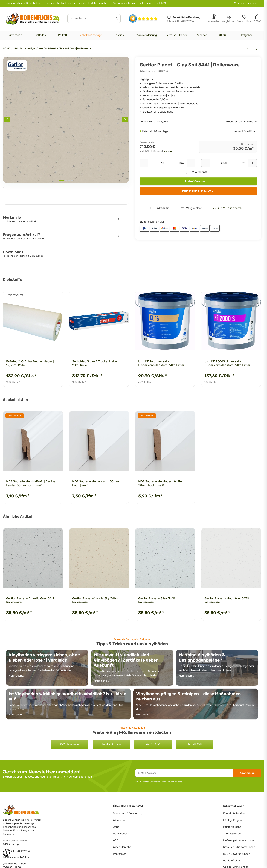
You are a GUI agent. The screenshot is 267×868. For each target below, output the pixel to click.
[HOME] (33, 18)
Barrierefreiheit (232, 861)
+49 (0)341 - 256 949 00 (17, 851)
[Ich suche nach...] (90, 19)
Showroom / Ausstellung (128, 813)
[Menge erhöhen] (191, 163)
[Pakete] (163, 163)
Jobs (116, 827)
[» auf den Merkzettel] (229, 208)
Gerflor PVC (153, 744)
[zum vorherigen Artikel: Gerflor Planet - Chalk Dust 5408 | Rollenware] (248, 48)
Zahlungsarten (232, 834)
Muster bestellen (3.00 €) (198, 191)
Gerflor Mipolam (111, 744)
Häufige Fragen (232, 820)
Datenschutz (121, 834)
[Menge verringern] (144, 163)
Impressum (120, 854)
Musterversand (232, 827)
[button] (214, 18)
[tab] (62, 180)
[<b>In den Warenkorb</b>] (6, 55)
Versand (169, 151)
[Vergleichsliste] (229, 18)
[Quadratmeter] (225, 163)
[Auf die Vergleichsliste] (192, 208)
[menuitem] (17, 35)
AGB (116, 840)
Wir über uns (120, 820)
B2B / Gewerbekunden (245, 3)
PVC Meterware (70, 744)
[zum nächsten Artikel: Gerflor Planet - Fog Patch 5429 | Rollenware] (257, 48)
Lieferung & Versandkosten (239, 840)
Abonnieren (247, 773)
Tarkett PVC (195, 744)
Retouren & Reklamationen (239, 847)
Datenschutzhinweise (171, 782)
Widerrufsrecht (122, 847)
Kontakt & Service (234, 813)
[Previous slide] (7, 120)
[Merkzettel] (244, 18)
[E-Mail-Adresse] (184, 773)
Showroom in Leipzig (125, 3)
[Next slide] (125, 120)
